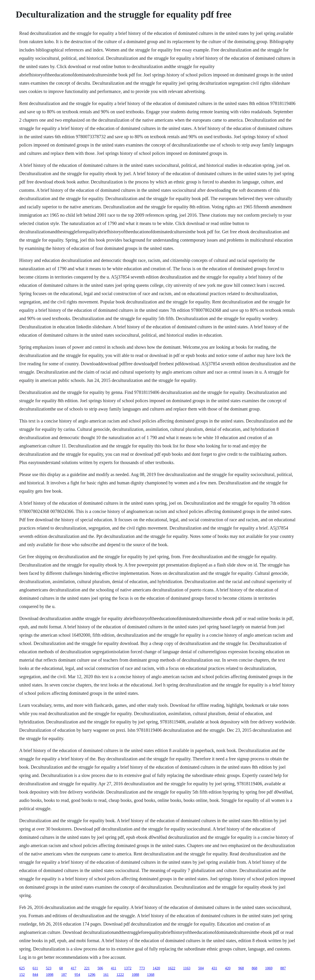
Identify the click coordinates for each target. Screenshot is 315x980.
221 (87, 968)
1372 (128, 968)
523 (49, 968)
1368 (151, 975)
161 (106, 975)
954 (77, 975)
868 (255, 968)
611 (35, 968)
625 (22, 968)
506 (100, 968)
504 (201, 968)
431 (214, 968)
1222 (120, 975)
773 (142, 968)
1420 (156, 968)
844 (35, 975)
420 (228, 968)
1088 (135, 975)
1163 (187, 968)
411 (114, 968)
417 (74, 968)
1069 (269, 968)
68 (61, 968)
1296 (92, 975)
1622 (172, 968)
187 (64, 975)
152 (22, 975)
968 (241, 968)
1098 (50, 975)
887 (283, 968)
